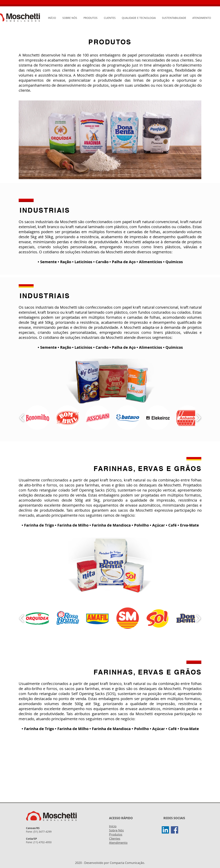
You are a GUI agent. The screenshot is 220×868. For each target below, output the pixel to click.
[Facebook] (175, 830)
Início (113, 826)
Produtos (116, 834)
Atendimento (118, 843)
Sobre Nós (116, 830)
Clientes (115, 839)
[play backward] (22, 418)
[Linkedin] (165, 830)
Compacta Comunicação (127, 863)
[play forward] (198, 418)
